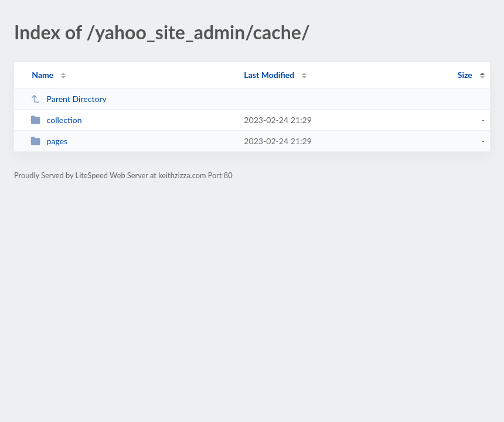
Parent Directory (69, 99)
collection (56, 120)
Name (42, 75)
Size (465, 75)
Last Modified (269, 75)
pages (49, 141)
